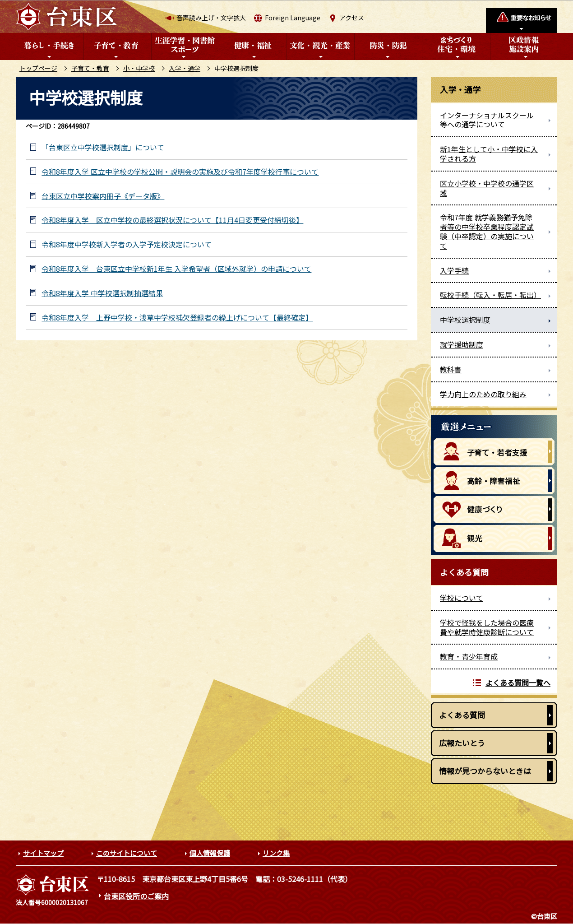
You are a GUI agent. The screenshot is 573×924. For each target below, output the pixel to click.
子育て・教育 (90, 68)
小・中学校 (139, 68)
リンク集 (276, 853)
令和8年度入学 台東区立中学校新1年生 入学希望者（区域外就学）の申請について (176, 269)
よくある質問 (462, 715)
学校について (462, 598)
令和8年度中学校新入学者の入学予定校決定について (127, 244)
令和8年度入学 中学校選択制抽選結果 (102, 293)
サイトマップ (43, 853)
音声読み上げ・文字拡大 (211, 18)
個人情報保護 (210, 853)
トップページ (38, 68)
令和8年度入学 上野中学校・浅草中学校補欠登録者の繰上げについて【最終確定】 (177, 318)
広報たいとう (462, 743)
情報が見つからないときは (485, 771)
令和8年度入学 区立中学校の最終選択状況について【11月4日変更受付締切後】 (172, 220)
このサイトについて (127, 853)
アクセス (352, 18)
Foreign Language (293, 18)
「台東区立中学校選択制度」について (103, 147)
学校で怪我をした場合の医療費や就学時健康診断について (487, 627)
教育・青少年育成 (469, 656)
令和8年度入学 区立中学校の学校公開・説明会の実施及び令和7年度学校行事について (180, 172)
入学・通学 (185, 68)
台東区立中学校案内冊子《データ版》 (103, 196)
